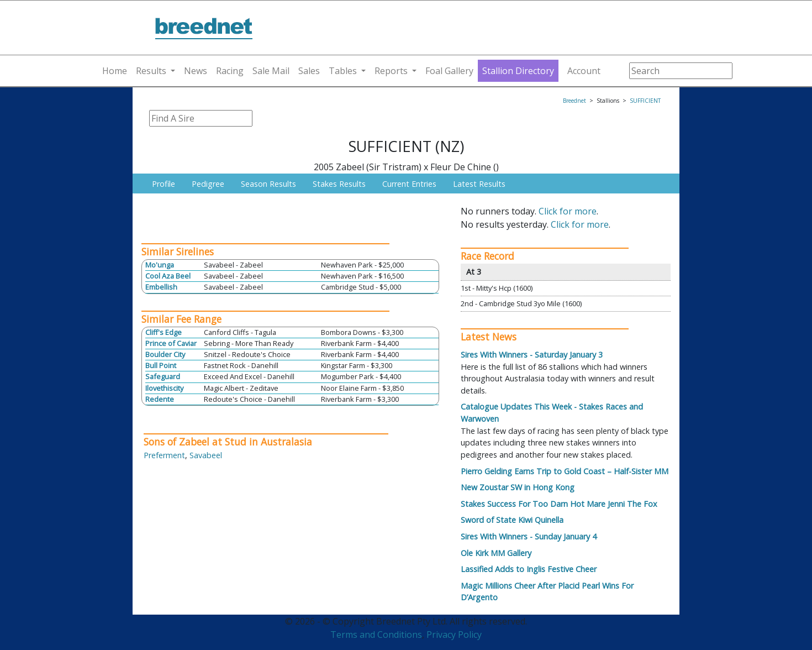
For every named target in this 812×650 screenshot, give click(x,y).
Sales (309, 71)
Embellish (161, 287)
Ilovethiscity (164, 388)
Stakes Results (339, 184)
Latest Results (479, 184)
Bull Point (161, 365)
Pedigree (208, 184)
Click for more (568, 211)
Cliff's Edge (164, 332)
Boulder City (165, 354)
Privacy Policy (454, 635)
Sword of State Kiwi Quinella (512, 520)
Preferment (164, 455)
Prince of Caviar (171, 343)
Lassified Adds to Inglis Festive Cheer (529, 569)
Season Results (268, 184)
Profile (164, 184)
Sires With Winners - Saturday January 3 (532, 355)
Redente (160, 399)
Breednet (574, 101)
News (196, 71)
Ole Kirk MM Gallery (496, 553)
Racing (230, 71)
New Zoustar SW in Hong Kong (518, 487)
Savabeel (206, 455)
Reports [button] (391, 71)
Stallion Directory (518, 71)
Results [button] (151, 71)
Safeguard (163, 376)
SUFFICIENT (645, 101)
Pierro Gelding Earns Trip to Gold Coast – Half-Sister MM (565, 471)
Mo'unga (160, 265)
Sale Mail (271, 71)
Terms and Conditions (376, 635)
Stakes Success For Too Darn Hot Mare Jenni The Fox (559, 504)
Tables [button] (343, 71)
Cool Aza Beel (168, 276)
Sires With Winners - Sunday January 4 (529, 536)
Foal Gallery (449, 71)
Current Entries (409, 184)
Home (115, 71)
